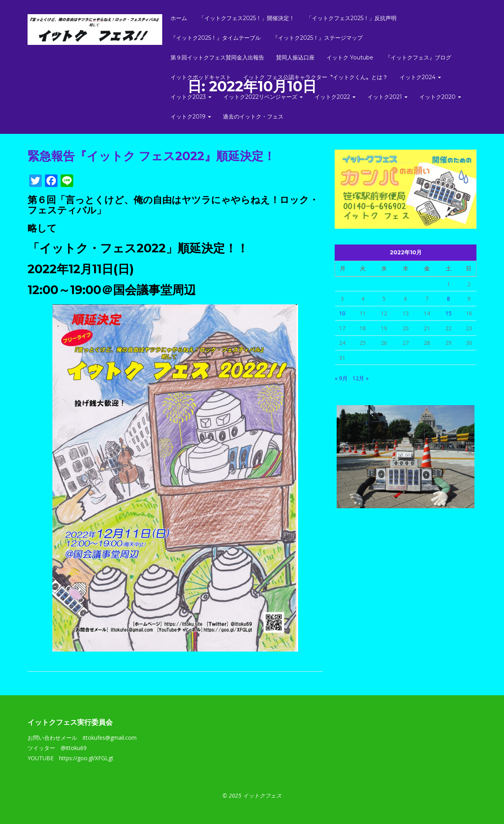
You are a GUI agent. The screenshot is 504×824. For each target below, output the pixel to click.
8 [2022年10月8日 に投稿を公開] (448, 299)
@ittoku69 (74, 748)
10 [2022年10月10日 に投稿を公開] (342, 313)
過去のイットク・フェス (253, 117)
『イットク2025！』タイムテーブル (216, 38)
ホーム (179, 18)
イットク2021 (387, 97)
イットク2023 (191, 97)
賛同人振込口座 (295, 57)
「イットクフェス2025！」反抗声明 (351, 18)
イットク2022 (335, 97)
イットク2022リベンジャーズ (263, 97)
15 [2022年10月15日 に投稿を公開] (448, 313)
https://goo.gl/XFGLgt (86, 758)
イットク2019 (191, 117)
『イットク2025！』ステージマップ (318, 38)
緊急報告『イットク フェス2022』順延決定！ (151, 156)
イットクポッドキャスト (201, 77)
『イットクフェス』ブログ (418, 57)
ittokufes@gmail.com (110, 738)
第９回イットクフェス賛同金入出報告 (217, 57)
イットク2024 (420, 77)
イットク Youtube (350, 57)
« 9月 (341, 378)
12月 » (360, 378)
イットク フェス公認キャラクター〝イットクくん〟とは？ (315, 77)
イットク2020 (440, 97)
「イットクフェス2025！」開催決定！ (247, 18)
